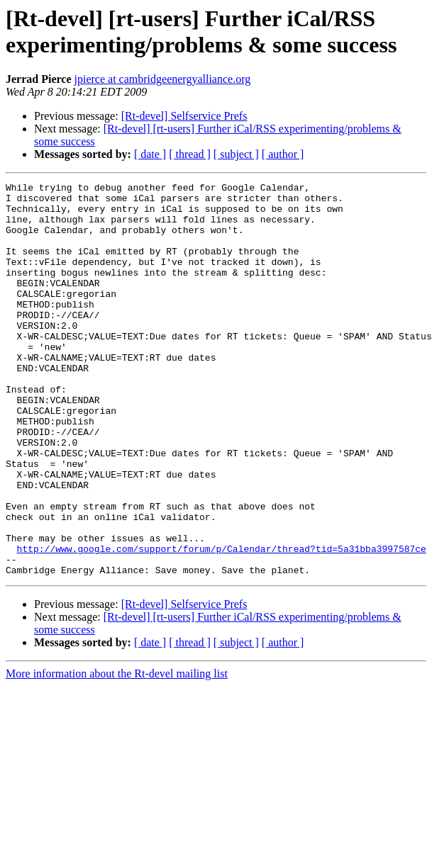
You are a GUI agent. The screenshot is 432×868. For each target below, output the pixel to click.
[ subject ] (236, 154)
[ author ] (283, 154)
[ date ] (150, 154)
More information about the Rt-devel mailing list (117, 752)
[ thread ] (190, 154)
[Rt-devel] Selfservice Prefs (184, 116)
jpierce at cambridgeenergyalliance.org (163, 79)
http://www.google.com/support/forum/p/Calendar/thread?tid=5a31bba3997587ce (222, 623)
